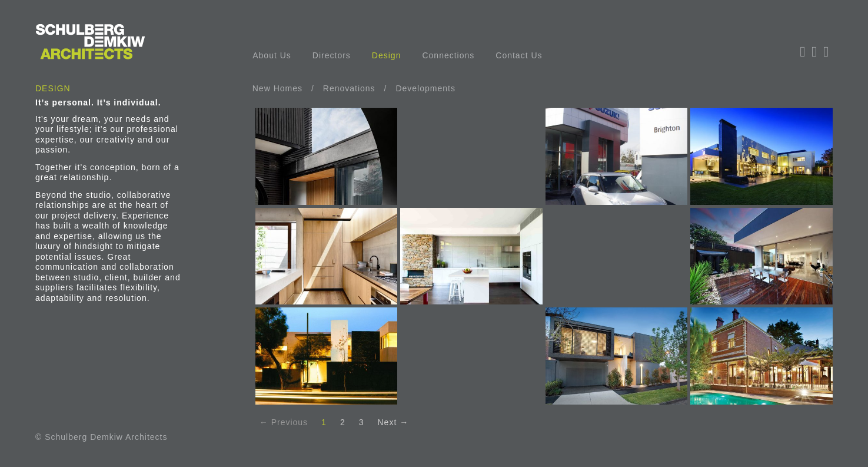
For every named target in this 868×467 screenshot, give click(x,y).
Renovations (349, 88)
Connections (448, 55)
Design (387, 55)
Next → (393, 422)
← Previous (284, 422)
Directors (332, 55)
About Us (272, 55)
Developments (425, 88)
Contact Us (519, 55)
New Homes (277, 88)
